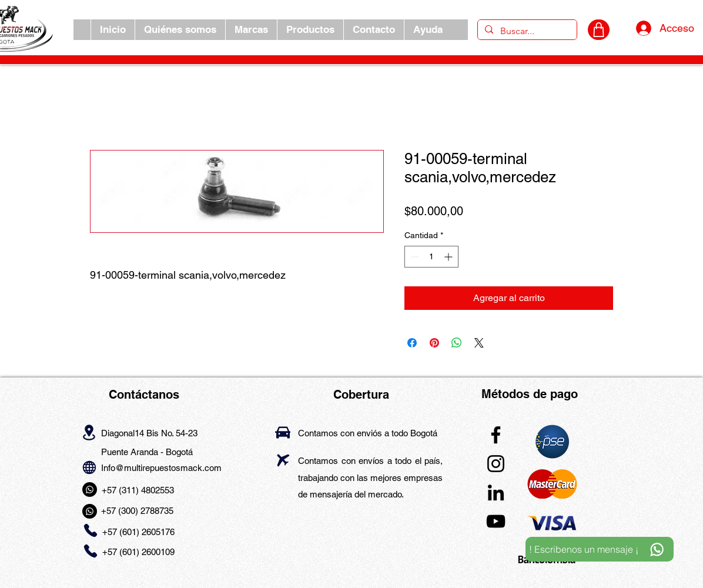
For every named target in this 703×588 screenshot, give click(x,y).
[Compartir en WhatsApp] (457, 343)
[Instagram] (496, 464)
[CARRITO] (599, 30)
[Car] (283, 432)
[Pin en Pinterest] (434, 343)
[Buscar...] (526, 31)
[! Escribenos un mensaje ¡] (600, 549)
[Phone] (90, 531)
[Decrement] (414, 257)
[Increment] (449, 257)
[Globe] (89, 467)
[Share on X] (479, 343)
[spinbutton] (431, 257)
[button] (251, 30)
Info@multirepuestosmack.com (161, 468)
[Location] (89, 432)
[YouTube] (496, 521)
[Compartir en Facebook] (412, 343)
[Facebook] (496, 435)
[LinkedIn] (496, 492)
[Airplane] (283, 460)
